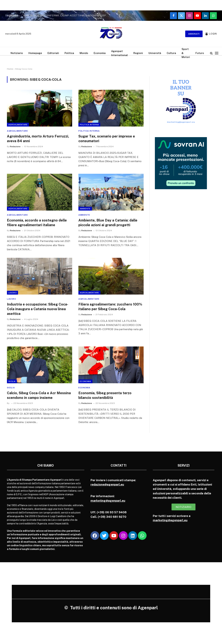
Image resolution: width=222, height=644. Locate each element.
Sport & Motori (186, 53)
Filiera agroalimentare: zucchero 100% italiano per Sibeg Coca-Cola (110, 307)
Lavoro (12, 293)
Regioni (138, 53)
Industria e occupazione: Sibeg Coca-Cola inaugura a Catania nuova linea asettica (38, 309)
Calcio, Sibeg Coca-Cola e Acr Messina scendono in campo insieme (39, 395)
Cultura (171, 53)
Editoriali (53, 53)
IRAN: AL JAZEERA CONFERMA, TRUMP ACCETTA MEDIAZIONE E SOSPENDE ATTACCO (66, 15)
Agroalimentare (18, 125)
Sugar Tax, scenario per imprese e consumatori (107, 139)
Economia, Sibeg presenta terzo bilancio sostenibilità (105, 395)
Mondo (84, 53)
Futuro (200, 53)
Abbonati (194, 34)
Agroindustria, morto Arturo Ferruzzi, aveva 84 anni (38, 139)
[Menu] (217, 53)
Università (155, 53)
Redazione (15, 147)
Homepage (35, 53)
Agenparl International (119, 53)
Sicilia (12, 381)
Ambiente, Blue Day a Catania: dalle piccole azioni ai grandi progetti (108, 223)
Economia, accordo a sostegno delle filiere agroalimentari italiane (37, 223)
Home (10, 69)
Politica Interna (89, 125)
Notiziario (17, 53)
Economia (100, 53)
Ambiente (85, 209)
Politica (69, 53)
